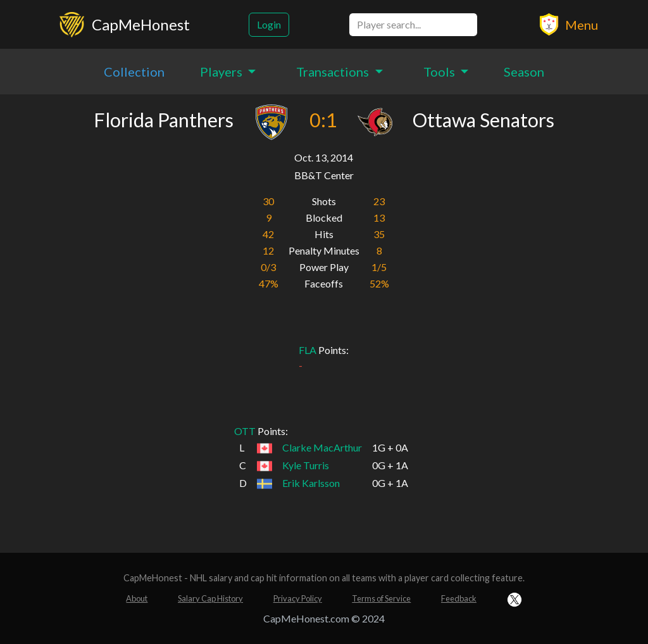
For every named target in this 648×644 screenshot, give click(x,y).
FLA (308, 350)
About (137, 598)
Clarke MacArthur (322, 447)
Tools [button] (440, 72)
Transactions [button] (334, 72)
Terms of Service (381, 598)
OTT (245, 431)
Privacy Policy (298, 598)
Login (269, 24)
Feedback (459, 598)
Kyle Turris (306, 465)
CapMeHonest (141, 24)
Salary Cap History (210, 598)
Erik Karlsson (311, 483)
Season (524, 72)
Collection (134, 72)
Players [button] (222, 72)
